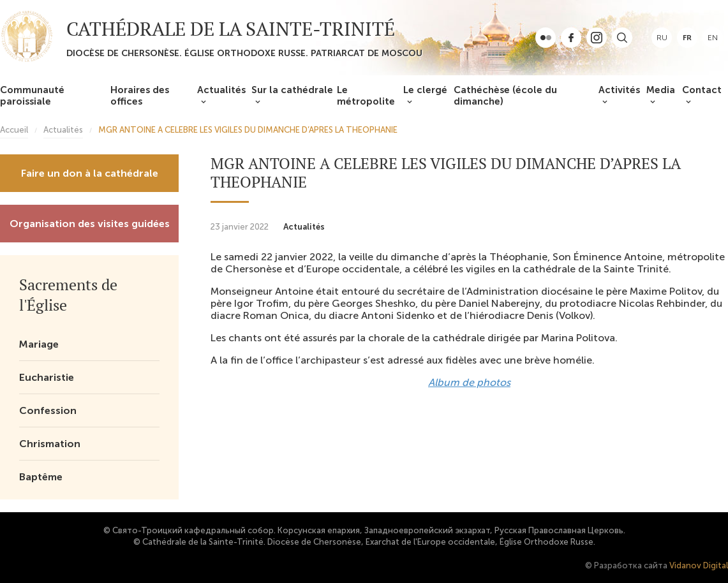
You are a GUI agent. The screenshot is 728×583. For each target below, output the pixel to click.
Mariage (39, 344)
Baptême (41, 477)
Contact (702, 90)
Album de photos (469, 382)
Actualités (221, 90)
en (713, 38)
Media (661, 90)
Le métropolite (366, 96)
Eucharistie (47, 377)
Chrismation (50, 444)
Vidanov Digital (699, 565)
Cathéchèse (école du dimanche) (505, 96)
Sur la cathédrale (292, 90)
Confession (48, 410)
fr (687, 38)
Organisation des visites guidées (90, 224)
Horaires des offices (140, 96)
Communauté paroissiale (32, 96)
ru (662, 38)
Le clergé (425, 90)
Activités (619, 90)
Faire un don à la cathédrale (90, 173)
